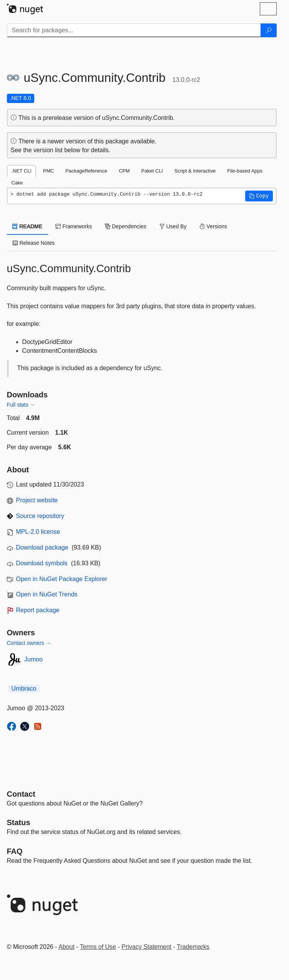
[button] (259, 196)
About (66, 947)
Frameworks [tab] (74, 226)
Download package (42, 547)
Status (19, 822)
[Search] (269, 30)
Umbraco (24, 688)
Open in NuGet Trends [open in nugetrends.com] (47, 594)
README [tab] (28, 226)
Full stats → (21, 405)
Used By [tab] (173, 226)
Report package (38, 610)
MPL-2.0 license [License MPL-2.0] (38, 532)
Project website (37, 500)
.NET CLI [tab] (22, 171)
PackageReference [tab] (86, 171)
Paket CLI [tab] (152, 171)
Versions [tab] (213, 226)
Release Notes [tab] (34, 243)
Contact (21, 794)
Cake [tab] (17, 183)
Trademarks (193, 947)
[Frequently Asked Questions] (15, 851)
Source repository (40, 516)
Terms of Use (98, 947)
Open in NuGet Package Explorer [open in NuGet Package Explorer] (62, 579)
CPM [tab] (124, 171)
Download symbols (42, 563)
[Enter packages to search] (134, 30)
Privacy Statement (146, 947)
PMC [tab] (48, 171)
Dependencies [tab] (125, 226)
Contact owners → (29, 643)
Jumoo (33, 659)
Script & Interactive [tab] (195, 171)
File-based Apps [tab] (245, 171)
